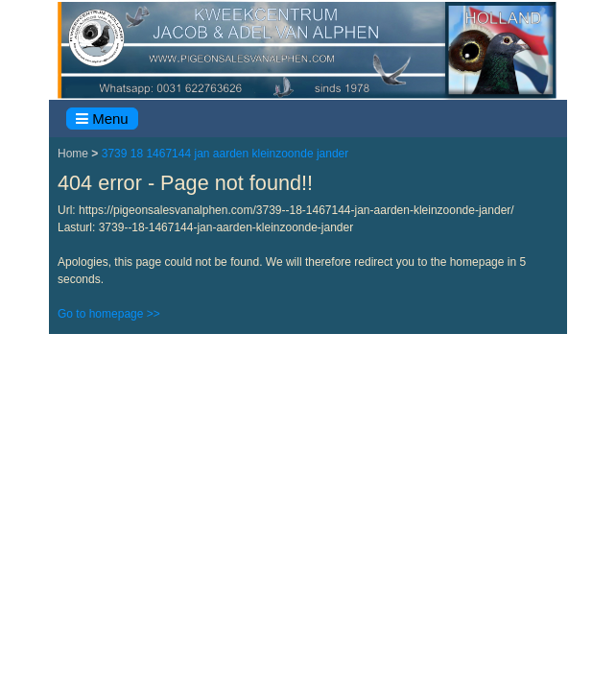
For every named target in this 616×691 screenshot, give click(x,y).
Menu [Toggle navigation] (102, 119)
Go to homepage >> (109, 314)
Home (74, 154)
